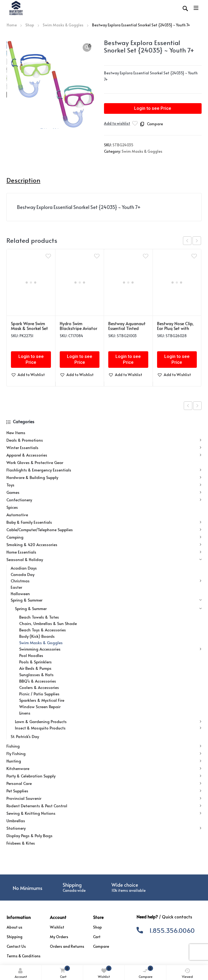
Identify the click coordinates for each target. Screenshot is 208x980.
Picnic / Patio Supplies (39, 694)
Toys (104, 485)
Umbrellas (16, 820)
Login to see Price (153, 108)
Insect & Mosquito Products (108, 728)
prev (187, 241)
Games (104, 492)
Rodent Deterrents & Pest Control (104, 806)
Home (12, 25)
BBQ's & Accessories (38, 681)
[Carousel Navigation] (192, 241)
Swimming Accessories (110, 649)
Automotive (17, 515)
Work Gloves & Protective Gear (35, 462)
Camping (104, 537)
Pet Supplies (104, 791)
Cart (64, 972)
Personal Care (104, 783)
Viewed (187, 973)
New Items (16, 432)
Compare (146, 972)
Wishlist (105, 972)
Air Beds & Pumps (35, 668)
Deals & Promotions (104, 440)
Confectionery (104, 500)
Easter (16, 587)
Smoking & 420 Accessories (104, 545)
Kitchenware (104, 768)
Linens (25, 713)
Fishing (104, 746)
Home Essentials (104, 552)
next (197, 241)
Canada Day (23, 574)
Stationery (104, 828)
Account (21, 973)
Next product (197, 406)
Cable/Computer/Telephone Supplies (104, 530)
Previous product (188, 406)
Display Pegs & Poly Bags (29, 835)
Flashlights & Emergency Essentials (104, 470)
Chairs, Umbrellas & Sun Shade (48, 623)
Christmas (106, 581)
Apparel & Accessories (104, 455)
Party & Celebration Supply (104, 776)
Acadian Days (24, 568)
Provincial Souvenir (104, 798)
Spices (12, 507)
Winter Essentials (104, 447)
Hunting (104, 761)
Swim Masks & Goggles (63, 25)
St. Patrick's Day (25, 736)
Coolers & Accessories (39, 687)
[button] (87, 47)
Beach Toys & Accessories (43, 630)
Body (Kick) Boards (37, 636)
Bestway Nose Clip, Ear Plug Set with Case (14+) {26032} (176, 328)
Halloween (20, 593)
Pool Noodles (31, 655)
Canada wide (74, 890)
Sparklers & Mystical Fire (42, 700)
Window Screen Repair (40, 706)
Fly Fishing (104, 753)
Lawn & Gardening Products (108, 721)
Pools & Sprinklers (35, 662)
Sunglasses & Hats (36, 674)
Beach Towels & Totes (39, 617)
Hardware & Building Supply (104, 477)
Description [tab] (23, 180)
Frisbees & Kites (21, 843)
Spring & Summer (106, 600)
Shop (30, 25)
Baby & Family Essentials (104, 522)
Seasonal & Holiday (104, 559)
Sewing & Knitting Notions (104, 813)
